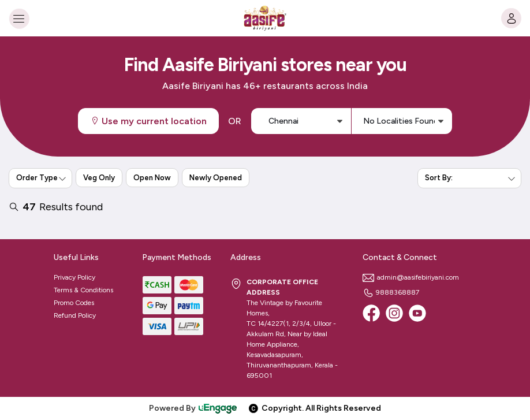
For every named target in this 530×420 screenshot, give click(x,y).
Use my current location (148, 121)
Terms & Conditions (83, 290)
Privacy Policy (74, 277)
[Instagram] (394, 313)
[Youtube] (417, 313)
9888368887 (391, 292)
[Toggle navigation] (19, 18)
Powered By (193, 408)
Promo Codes (74, 303)
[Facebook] (371, 313)
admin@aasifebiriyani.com (411, 277)
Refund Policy (75, 315)
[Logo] (265, 18)
